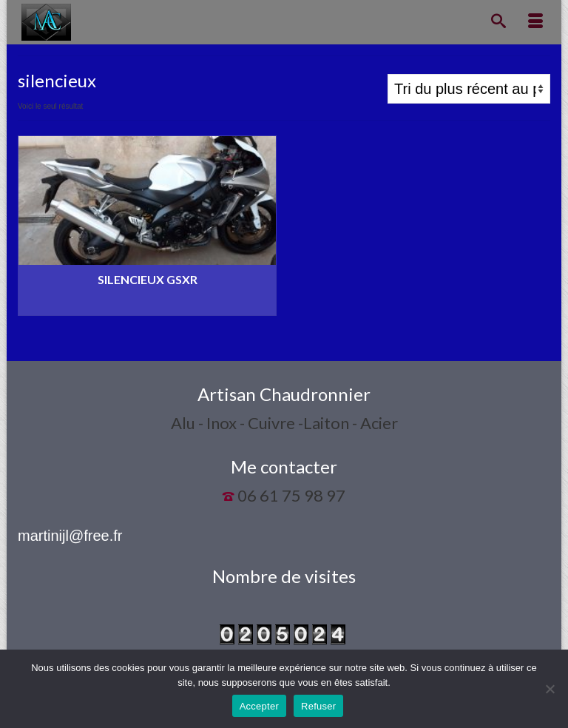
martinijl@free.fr (70, 536)
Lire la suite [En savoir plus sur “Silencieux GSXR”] (147, 304)
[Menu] (535, 22)
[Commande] (469, 89)
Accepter (259, 706)
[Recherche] (498, 22)
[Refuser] (550, 689)
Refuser (318, 706)
